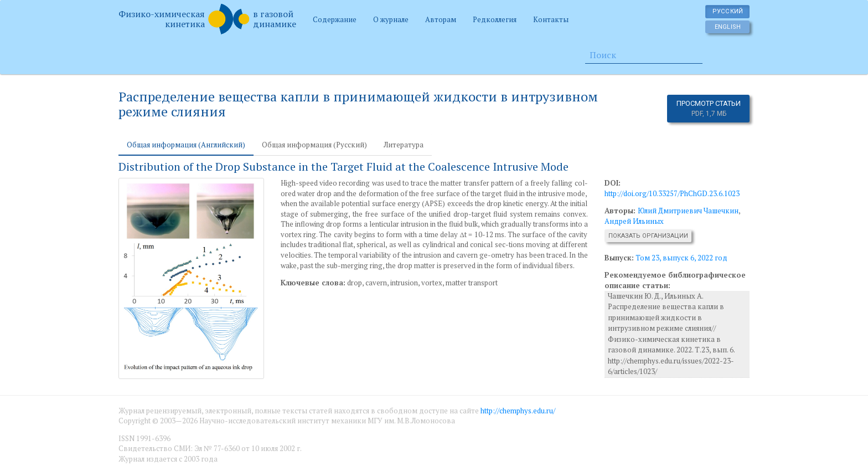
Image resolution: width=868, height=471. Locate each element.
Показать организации (648, 236)
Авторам (441, 19)
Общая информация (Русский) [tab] (314, 145)
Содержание (335, 19)
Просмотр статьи (709, 109)
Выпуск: (619, 258)
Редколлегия (495, 19)
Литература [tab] (404, 145)
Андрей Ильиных (634, 221)
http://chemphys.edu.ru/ (518, 411)
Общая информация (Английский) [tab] (186, 145)
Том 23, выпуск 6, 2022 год (681, 258)
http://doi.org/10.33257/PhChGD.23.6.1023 (672, 193)
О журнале (391, 19)
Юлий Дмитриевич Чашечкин (688, 211)
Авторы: (621, 211)
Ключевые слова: (313, 283)
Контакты (551, 19)
